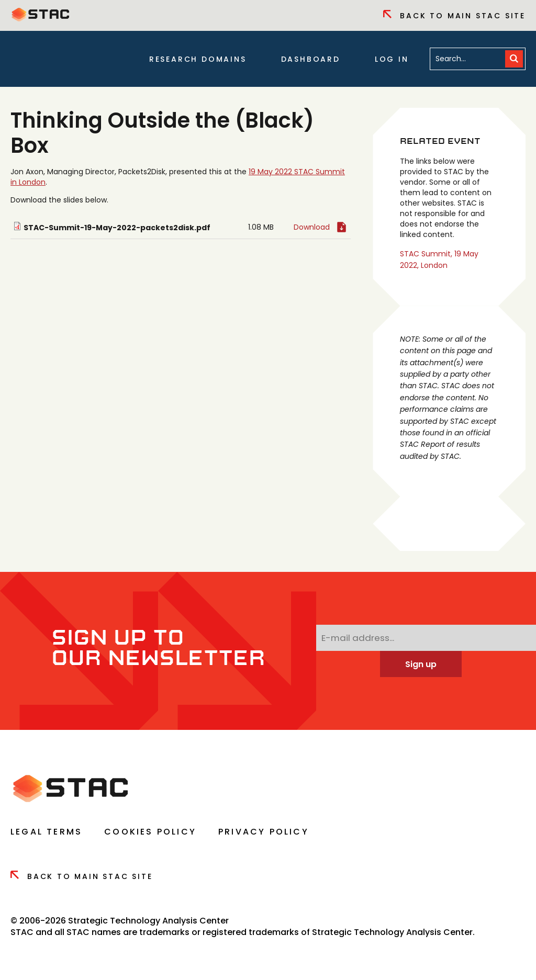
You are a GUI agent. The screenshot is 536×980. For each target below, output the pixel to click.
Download (312, 227)
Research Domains (198, 59)
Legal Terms (46, 832)
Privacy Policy (264, 832)
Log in (392, 59)
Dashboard (311, 59)
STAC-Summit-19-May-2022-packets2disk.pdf (117, 228)
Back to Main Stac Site (454, 16)
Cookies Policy (150, 832)
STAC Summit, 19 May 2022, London (439, 260)
